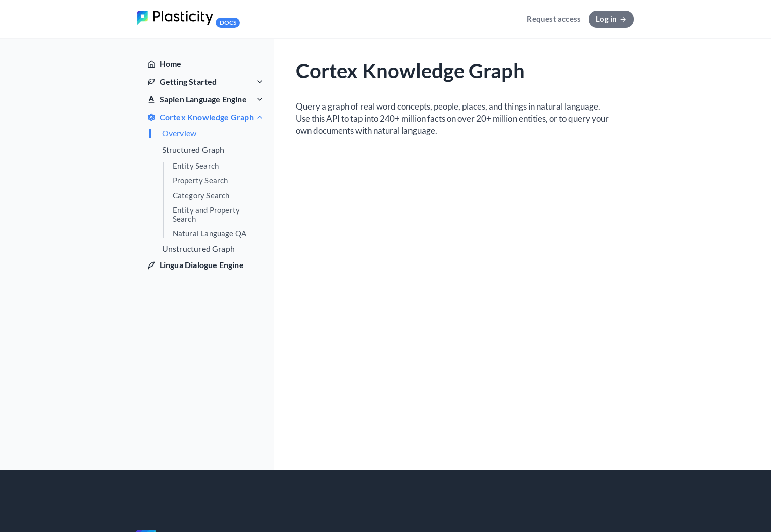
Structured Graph (193, 150)
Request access (554, 19)
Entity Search (196, 166)
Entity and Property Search (207, 215)
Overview (179, 133)
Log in (611, 19)
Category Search (201, 196)
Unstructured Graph (199, 249)
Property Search (200, 180)
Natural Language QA (210, 233)
